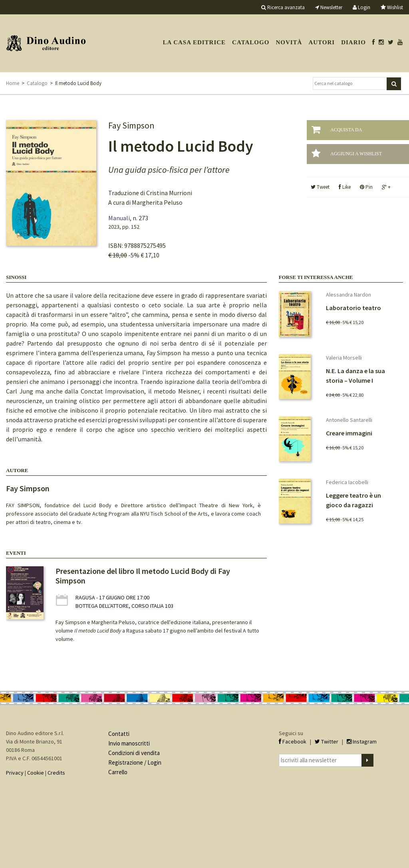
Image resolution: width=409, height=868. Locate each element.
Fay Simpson (28, 488)
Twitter (327, 741)
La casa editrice (194, 42)
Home (13, 83)
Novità (289, 42)
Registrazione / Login (135, 762)
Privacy (15, 773)
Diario (353, 42)
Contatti (119, 734)
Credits (56, 773)
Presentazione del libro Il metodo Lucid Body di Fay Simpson (143, 576)
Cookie (36, 773)
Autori (322, 42)
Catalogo (251, 42)
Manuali (119, 218)
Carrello (118, 772)
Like (345, 187)
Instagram (362, 741)
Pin (366, 187)
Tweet (320, 187)
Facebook (293, 741)
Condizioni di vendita (134, 753)
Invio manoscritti (129, 743)
